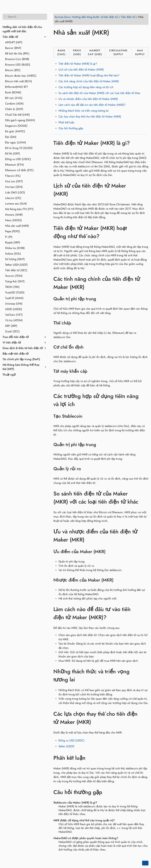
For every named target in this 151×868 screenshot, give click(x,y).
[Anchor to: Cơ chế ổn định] (88, 347)
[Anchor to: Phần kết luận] (90, 758)
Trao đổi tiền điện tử (16, 337)
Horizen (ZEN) (14, 187)
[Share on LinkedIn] (69, 42)
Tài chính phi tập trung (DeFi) (21, 359)
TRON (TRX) (12, 287)
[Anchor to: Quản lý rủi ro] (85, 469)
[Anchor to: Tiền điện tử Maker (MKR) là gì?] (135, 143)
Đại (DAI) (11, 137)
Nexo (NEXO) (13, 220)
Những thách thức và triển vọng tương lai (84, 111)
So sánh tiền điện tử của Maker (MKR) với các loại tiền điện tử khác (100, 93)
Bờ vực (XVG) (14, 98)
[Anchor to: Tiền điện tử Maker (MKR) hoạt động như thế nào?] (145, 232)
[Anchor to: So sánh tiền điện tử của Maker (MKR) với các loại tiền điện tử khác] (145, 498)
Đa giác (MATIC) (15, 131)
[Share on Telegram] (87, 42)
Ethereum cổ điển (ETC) (19, 170)
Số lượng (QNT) (15, 259)
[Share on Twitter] (62, 42)
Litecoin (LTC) (13, 198)
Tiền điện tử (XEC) (16, 270)
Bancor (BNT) (13, 48)
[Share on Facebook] (56, 42)
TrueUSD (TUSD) (15, 293)
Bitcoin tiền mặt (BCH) (19, 81)
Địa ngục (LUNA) (16, 142)
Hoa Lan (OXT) (14, 181)
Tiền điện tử (10, 37)
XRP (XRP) (11, 326)
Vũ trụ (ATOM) (14, 320)
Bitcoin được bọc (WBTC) (21, 76)
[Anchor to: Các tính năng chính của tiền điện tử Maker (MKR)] (145, 283)
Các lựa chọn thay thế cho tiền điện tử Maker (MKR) (90, 117)
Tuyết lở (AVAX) (14, 298)
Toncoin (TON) (14, 276)
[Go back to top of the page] (145, 863)
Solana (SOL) (13, 254)
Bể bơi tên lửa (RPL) (17, 54)
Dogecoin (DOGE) (16, 126)
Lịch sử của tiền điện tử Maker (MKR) (81, 70)
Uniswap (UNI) (14, 304)
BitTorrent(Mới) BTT (16, 87)
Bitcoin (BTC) (13, 70)
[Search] (25, 17)
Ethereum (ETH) (14, 165)
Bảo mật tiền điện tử (15, 354)
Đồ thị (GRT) (13, 154)
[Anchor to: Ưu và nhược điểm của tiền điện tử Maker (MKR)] (145, 536)
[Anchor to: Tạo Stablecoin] (86, 416)
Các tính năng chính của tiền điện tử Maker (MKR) (89, 81)
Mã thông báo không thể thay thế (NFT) (21, 367)
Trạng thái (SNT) (15, 281)
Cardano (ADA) (14, 104)
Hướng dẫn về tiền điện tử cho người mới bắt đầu (22, 29)
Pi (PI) (9, 237)
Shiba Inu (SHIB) (15, 248)
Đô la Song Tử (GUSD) (19, 148)
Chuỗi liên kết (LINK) (17, 115)
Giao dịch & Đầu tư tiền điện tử (23, 348)
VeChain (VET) (14, 315)
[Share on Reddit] (75, 42)
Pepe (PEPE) (13, 231)
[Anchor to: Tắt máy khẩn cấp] (91, 371)
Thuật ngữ (9, 375)
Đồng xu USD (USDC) (18, 159)
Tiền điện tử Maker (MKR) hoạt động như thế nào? (89, 75)
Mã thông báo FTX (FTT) (19, 209)
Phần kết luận (66, 122)
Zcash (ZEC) (12, 331)
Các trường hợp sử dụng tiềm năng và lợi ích (86, 87)
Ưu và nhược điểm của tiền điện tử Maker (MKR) (88, 99)
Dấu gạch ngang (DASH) (20, 120)
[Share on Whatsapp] (81, 42)
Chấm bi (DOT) (14, 109)
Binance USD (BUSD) (18, 65)
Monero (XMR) (14, 215)
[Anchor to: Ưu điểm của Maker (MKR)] (110, 552)
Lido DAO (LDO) (15, 192)
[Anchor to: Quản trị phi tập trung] (100, 299)
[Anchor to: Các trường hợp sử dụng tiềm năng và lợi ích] (145, 400)
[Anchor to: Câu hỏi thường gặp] (107, 792)
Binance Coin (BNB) (17, 59)
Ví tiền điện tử (12, 343)
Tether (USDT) (66, 746)
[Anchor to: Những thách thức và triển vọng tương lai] (145, 676)
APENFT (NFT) (14, 42)
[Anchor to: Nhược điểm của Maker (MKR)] (118, 580)
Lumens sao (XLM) (16, 204)
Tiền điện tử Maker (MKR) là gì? (78, 64)
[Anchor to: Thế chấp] (75, 323)
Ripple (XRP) (13, 242)
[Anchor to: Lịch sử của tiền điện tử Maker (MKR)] (145, 190)
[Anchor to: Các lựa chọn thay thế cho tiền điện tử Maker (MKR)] (145, 718)
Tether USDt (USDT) (16, 265)
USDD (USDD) (14, 309)
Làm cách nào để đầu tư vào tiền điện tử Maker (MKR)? (92, 105)
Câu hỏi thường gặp (71, 128)
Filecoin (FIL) (13, 176)
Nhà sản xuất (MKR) (17, 226)
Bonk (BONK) (13, 92)
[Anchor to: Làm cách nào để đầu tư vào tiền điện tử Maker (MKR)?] (145, 613)
